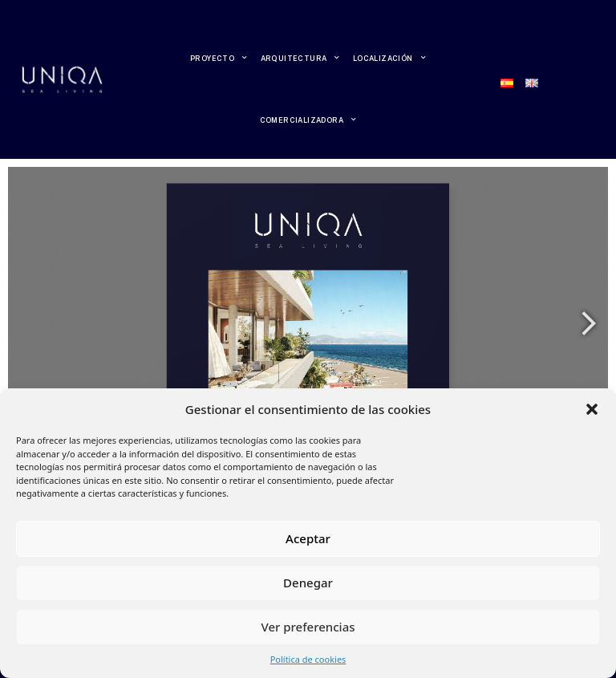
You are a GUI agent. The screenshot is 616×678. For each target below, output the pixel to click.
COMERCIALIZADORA (308, 120)
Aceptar (308, 538)
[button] (592, 409)
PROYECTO (219, 58)
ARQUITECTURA (300, 58)
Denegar (308, 583)
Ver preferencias (308, 627)
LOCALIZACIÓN (389, 58)
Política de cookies (308, 659)
